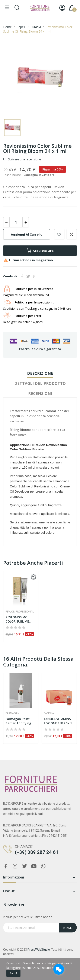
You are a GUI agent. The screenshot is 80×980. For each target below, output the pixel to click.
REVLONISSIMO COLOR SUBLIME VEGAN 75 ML (17, 619)
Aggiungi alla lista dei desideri (59, 234)
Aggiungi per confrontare (72, 234)
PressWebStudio (39, 950)
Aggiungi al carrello (27, 234)
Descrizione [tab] (40, 373)
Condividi (22, 276)
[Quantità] (16, 222)
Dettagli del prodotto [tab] (40, 383)
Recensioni (40, 393)
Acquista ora (40, 251)
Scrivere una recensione (24, 159)
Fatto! (13, 973)
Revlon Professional (20, 612)
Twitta (28, 276)
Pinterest (34, 276)
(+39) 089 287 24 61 (37, 852)
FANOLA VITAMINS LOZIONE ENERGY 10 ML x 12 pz (59, 721)
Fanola (49, 713)
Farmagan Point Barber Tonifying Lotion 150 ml (18, 721)
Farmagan (12, 713)
